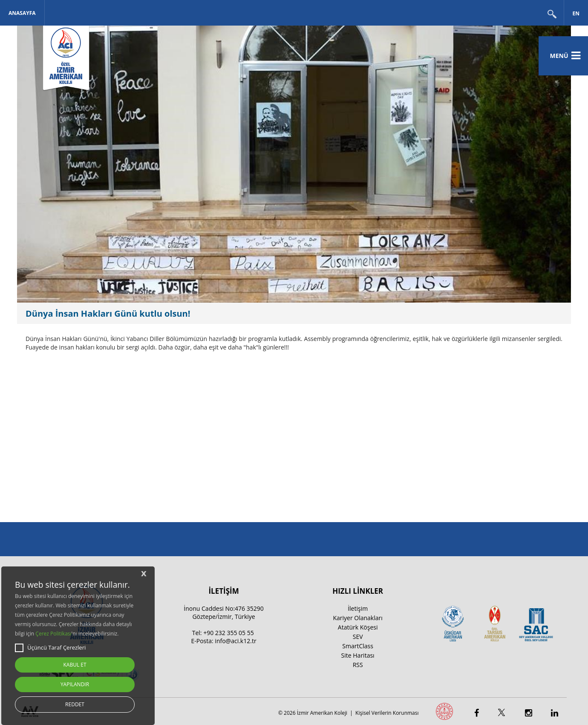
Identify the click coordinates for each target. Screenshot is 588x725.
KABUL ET (75, 665)
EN (576, 13)
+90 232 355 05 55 (229, 633)
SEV (358, 637)
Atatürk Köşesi (358, 627)
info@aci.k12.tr (235, 641)
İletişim (358, 608)
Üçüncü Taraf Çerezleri (50, 648)
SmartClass (358, 646)
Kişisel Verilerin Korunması (387, 713)
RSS (358, 665)
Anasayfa (22, 13)
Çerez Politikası (53, 634)
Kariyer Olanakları (357, 618)
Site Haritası (358, 655)
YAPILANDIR (75, 684)
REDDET (75, 704)
